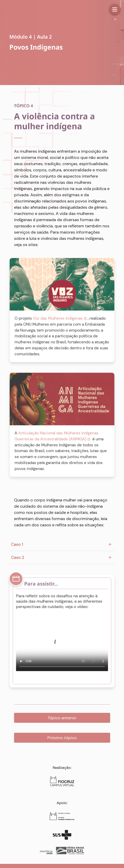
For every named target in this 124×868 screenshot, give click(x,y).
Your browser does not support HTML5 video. (62, 645)
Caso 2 (17, 557)
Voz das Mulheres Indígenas (58, 318)
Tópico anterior (62, 718)
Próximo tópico (62, 738)
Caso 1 (17, 544)
